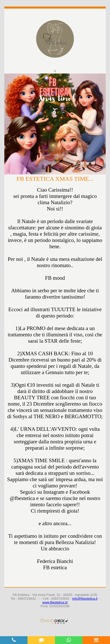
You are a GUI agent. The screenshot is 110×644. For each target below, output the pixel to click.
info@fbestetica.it (85, 599)
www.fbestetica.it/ (55, 602)
